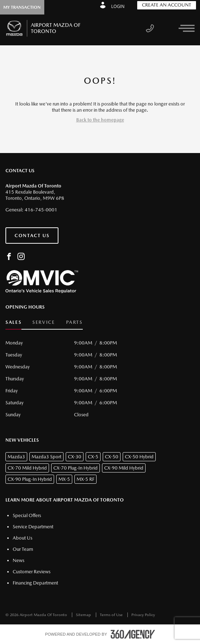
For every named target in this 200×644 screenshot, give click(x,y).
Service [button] (44, 322)
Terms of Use (112, 615)
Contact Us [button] (32, 236)
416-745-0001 (41, 210)
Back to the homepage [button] (100, 120)
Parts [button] (74, 322)
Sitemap (84, 615)
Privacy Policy (143, 615)
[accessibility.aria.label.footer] (133, 634)
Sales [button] (13, 322)
